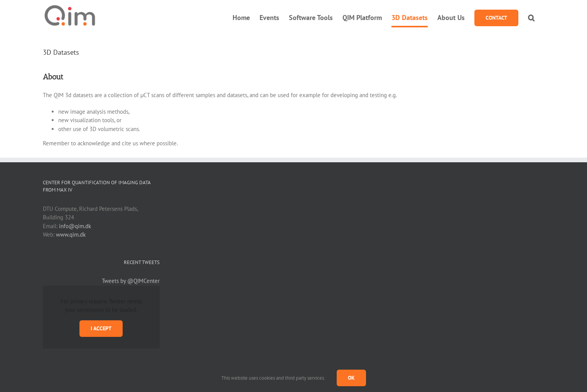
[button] (531, 18)
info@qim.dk (75, 226)
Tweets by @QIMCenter (131, 281)
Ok (351, 378)
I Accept (101, 328)
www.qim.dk (71, 235)
